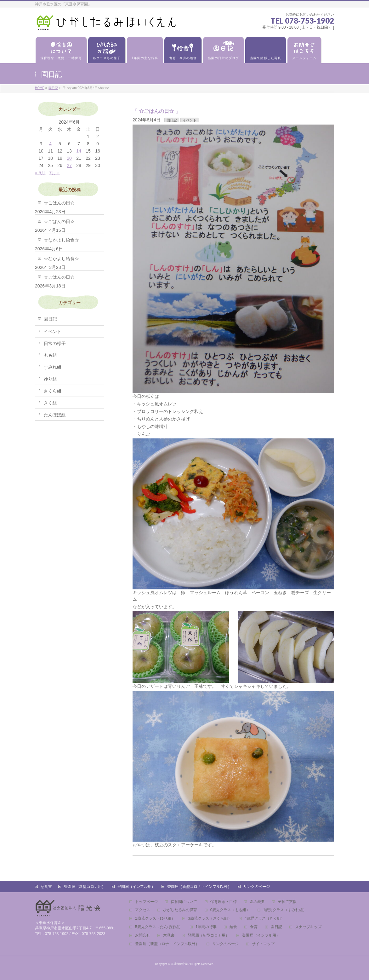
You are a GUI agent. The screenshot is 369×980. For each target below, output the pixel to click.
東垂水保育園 (179, 964)
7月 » (54, 173)
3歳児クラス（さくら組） (210, 919)
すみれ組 (53, 367)
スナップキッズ (308, 927)
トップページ (146, 902)
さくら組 (53, 391)
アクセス (143, 910)
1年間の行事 (206, 927)
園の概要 (257, 902)
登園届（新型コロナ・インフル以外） (199, 887)
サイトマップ (263, 944)
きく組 (50, 403)
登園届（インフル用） (136, 887)
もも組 (50, 355)
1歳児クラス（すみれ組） (285, 910)
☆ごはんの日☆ (156, 111)
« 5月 (40, 173)
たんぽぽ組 (55, 415)
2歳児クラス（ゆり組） (155, 919)
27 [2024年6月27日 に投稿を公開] (69, 165)
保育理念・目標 (224, 902)
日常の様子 (55, 343)
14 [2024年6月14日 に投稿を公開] (79, 151)
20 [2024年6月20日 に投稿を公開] (69, 158)
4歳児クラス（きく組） (265, 919)
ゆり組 (50, 379)
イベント (190, 120)
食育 (254, 927)
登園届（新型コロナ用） (85, 887)
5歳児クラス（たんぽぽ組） (159, 927)
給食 (233, 927)
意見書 (46, 887)
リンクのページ (257, 887)
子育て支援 (287, 902)
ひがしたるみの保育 (180, 910)
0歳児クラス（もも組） (230, 910)
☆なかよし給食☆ (61, 240)
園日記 (172, 120)
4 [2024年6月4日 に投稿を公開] (50, 144)
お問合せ (143, 935)
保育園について (184, 902)
